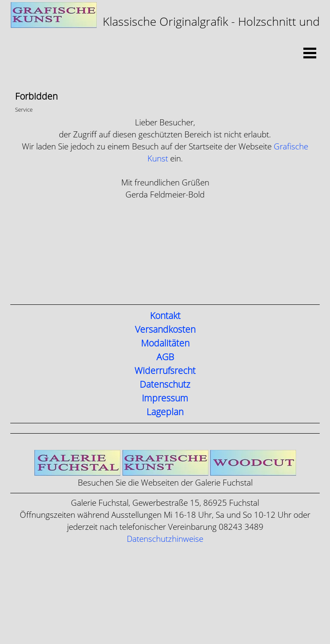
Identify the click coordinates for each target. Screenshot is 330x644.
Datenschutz (165, 385)
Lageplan (165, 412)
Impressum (165, 398)
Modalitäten (165, 343)
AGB (165, 357)
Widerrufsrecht (165, 371)
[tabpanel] (165, 25)
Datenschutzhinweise (165, 539)
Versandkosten (165, 330)
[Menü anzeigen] (310, 53)
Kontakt (165, 316)
